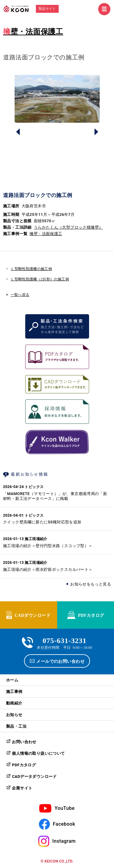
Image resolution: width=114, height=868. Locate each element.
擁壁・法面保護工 (33, 32)
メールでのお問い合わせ (60, 661)
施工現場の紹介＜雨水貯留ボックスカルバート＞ (48, 569)
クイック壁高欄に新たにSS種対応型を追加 (42, 522)
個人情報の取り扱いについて (38, 753)
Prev (18, 132)
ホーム (12, 680)
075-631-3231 (65, 640)
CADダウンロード (33, 615)
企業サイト (22, 788)
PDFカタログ (91, 615)
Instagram (64, 841)
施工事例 (14, 692)
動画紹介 (14, 703)
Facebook (64, 824)
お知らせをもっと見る (91, 584)
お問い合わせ (24, 742)
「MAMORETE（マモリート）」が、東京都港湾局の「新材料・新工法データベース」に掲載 (55, 496)
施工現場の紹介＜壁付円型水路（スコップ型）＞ (48, 546)
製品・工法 (16, 726)
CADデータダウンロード (34, 777)
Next (96, 132)
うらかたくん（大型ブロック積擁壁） (68, 227)
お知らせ (14, 715)
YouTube (64, 808)
